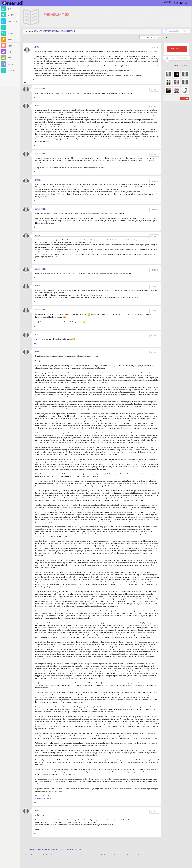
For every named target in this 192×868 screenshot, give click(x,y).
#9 (35, 302)
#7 (35, 261)
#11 (35, 343)
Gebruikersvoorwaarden (34, 849)
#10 (35, 326)
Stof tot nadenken (51, 31)
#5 (35, 201)
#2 (35, 97)
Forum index (38, 31)
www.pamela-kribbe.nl (43, 798)
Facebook (77, 849)
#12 (35, 802)
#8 (35, 277)
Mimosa (36, 47)
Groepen (70, 849)
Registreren (178, 3)
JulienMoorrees (41, 89)
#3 (35, 145)
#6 (35, 227)
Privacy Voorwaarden (52, 849)
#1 (33, 79)
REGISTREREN (177, 49)
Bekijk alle (185, 98)
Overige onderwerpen (67, 31)
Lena (37, 334)
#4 (35, 172)
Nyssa (37, 351)
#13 (35, 834)
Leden (64, 849)
